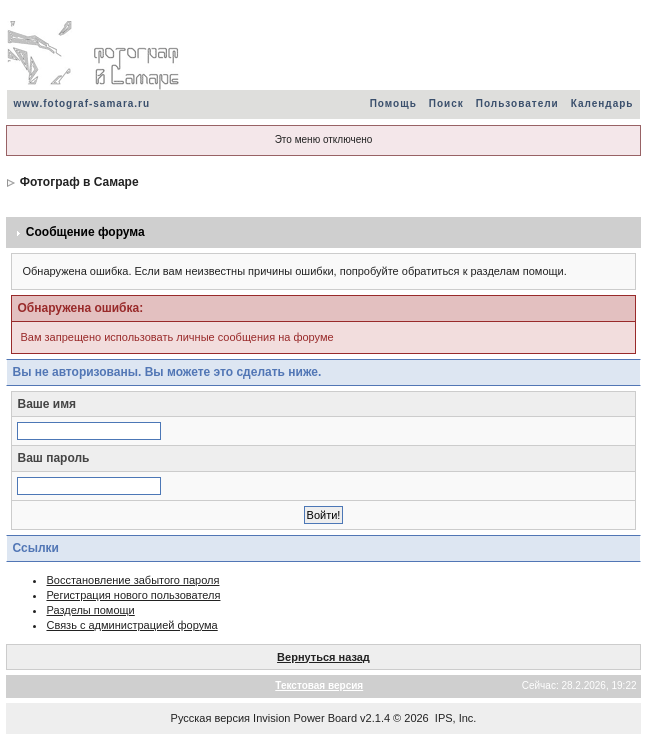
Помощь (393, 103)
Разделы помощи (90, 610)
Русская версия (210, 718)
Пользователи (517, 103)
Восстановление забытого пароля (132, 580)
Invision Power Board (305, 718)
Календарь (602, 103)
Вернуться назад (323, 657)
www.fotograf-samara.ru (81, 103)
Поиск (446, 103)
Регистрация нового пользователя (133, 595)
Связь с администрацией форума (131, 625)
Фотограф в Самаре (79, 182)
